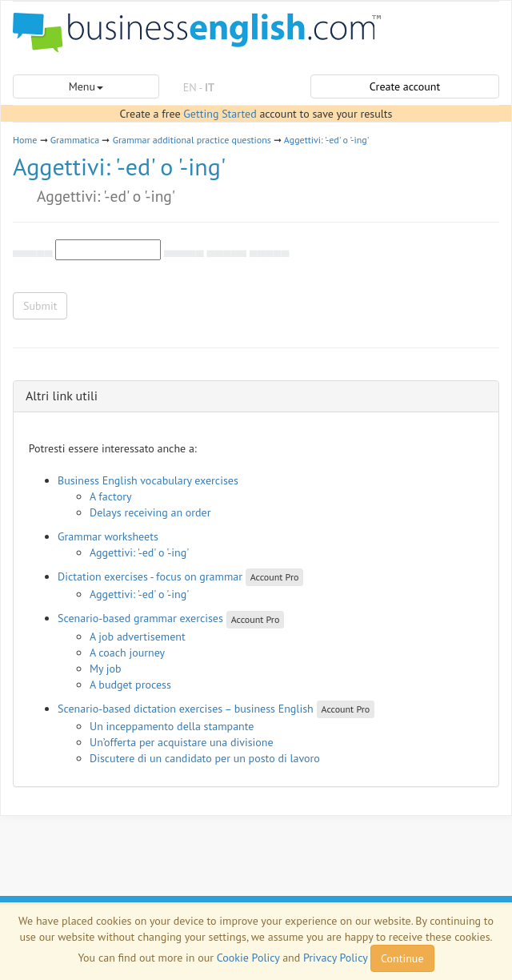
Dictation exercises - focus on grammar (150, 576)
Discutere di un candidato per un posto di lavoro (205, 758)
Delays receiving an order (150, 512)
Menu (86, 86)
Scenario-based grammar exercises (140, 618)
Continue (402, 958)
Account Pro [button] (275, 577)
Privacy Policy (335, 958)
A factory (110, 496)
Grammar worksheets (108, 536)
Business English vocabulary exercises (148, 480)
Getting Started (220, 114)
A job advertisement (138, 637)
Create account (405, 86)
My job (106, 669)
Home (25, 140)
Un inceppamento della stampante (172, 726)
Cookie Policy (248, 958)
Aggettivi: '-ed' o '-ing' (327, 140)
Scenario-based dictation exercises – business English (186, 709)
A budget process (130, 685)
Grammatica (75, 140)
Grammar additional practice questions (192, 140)
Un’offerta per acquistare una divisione (182, 742)
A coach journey (127, 653)
